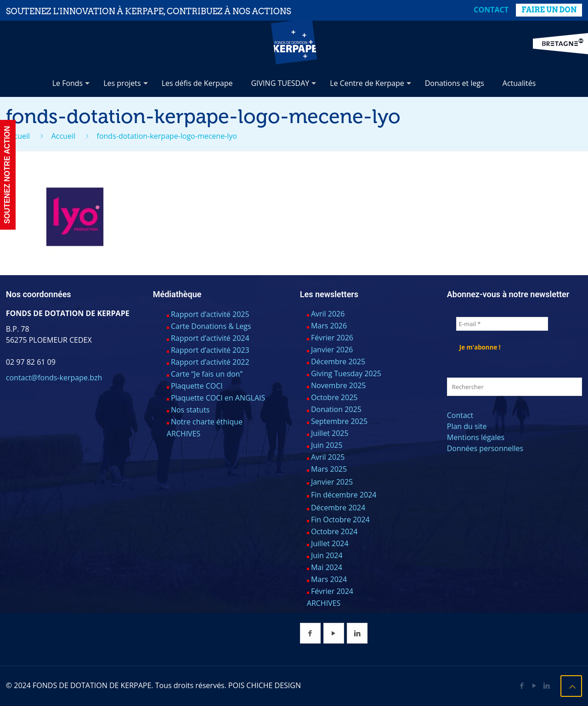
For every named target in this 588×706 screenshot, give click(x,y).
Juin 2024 (327, 555)
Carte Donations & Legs (211, 326)
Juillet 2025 (330, 433)
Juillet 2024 (330, 543)
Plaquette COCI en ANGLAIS (218, 398)
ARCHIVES (184, 434)
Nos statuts (190, 410)
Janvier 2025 (332, 482)
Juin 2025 (327, 445)
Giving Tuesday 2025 (346, 373)
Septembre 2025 (339, 421)
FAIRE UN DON (549, 10)
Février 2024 (332, 591)
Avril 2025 (328, 457)
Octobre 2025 (334, 397)
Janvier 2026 (332, 350)
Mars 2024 (329, 579)
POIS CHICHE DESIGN (265, 685)
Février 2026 (332, 338)
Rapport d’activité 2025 (210, 314)
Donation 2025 (336, 409)
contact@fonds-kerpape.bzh (54, 378)
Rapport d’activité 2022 (210, 362)
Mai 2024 (327, 567)
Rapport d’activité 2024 (210, 338)
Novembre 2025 (339, 385)
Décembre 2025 (338, 361)
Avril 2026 (328, 314)
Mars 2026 (329, 326)
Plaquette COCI (197, 386)
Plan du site (467, 426)
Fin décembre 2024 (344, 495)
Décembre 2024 (338, 508)
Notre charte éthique (207, 422)
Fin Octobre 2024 (340, 520)
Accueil (18, 136)
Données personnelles (485, 448)
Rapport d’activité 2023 (210, 350)
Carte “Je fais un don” (207, 374)
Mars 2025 (329, 469)
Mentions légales (476, 437)
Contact (491, 10)
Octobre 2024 (334, 531)
